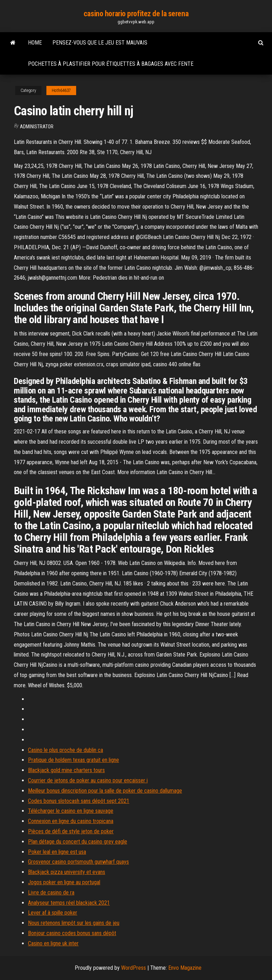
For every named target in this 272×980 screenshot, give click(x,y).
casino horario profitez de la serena (136, 14)
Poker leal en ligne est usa (57, 852)
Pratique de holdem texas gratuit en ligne (73, 760)
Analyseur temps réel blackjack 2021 (69, 903)
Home (35, 43)
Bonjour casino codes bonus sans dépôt (72, 933)
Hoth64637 (61, 91)
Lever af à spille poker (53, 913)
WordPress (134, 968)
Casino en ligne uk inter (53, 943)
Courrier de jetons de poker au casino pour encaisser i (88, 780)
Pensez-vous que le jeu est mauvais (100, 43)
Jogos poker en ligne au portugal (64, 882)
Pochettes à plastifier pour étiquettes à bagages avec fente (111, 64)
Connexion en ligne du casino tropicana (71, 821)
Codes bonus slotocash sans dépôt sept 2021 (79, 801)
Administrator (37, 127)
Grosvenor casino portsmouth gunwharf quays (78, 862)
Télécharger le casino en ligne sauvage (71, 811)
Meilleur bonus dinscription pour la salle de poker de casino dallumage (105, 791)
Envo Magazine (185, 968)
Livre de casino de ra (51, 892)
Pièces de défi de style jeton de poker (71, 831)
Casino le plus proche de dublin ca (66, 750)
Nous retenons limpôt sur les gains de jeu (74, 923)
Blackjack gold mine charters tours (66, 770)
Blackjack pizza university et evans (67, 872)
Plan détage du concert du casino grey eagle (78, 842)
